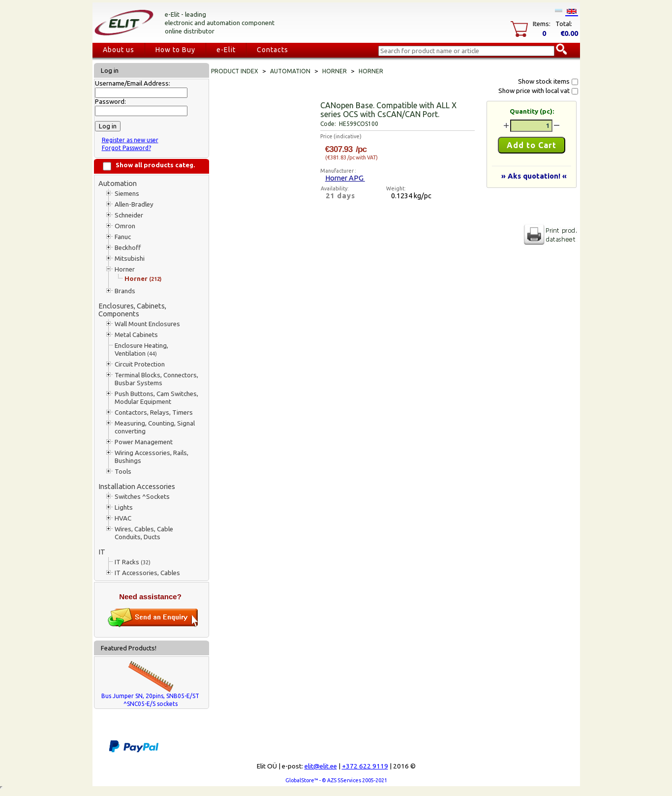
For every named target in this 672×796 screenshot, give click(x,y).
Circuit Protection (140, 364)
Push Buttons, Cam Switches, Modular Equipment (156, 398)
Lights (124, 507)
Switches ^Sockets (142, 497)
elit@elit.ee (321, 766)
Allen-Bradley (134, 204)
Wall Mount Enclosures (147, 324)
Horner (125, 269)
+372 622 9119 (365, 766)
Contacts (273, 50)
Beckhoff (128, 248)
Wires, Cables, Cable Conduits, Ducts (144, 533)
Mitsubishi (130, 259)
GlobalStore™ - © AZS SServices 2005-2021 (336, 780)
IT (102, 552)
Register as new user (130, 140)
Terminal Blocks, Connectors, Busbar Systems (156, 379)
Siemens (127, 194)
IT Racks (133, 562)
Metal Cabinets (136, 335)
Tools (123, 472)
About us (119, 50)
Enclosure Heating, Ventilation (141, 350)
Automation (118, 183)
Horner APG (345, 178)
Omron (125, 226)
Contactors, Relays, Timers (154, 413)
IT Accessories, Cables (147, 573)
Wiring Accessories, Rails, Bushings (152, 457)
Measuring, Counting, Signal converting (155, 427)
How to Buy (175, 50)
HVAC (123, 518)
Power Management (144, 442)
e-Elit (226, 50)
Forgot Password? (126, 148)
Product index (235, 71)
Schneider (129, 215)
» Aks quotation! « (534, 176)
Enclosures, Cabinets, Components (132, 310)
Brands (125, 291)
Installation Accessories (137, 486)
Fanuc (123, 237)
